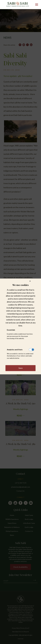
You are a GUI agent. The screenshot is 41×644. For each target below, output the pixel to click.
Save (21, 368)
